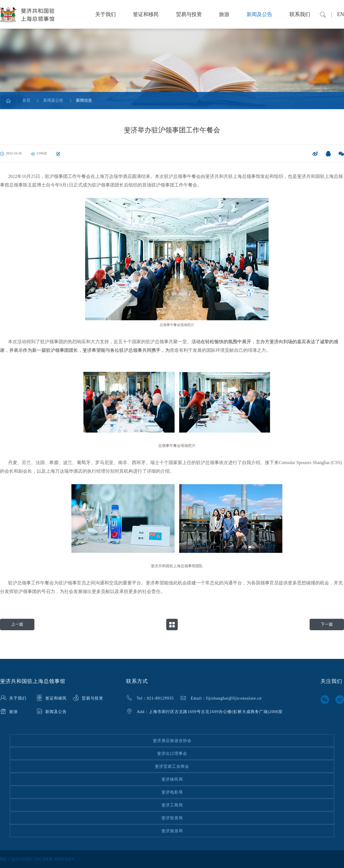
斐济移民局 (172, 779)
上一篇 (17, 624)
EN (341, 14)
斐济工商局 (172, 805)
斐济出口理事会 (172, 754)
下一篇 (327, 624)
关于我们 (105, 14)
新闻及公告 (259, 14)
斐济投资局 (172, 818)
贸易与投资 (189, 14)
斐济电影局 (172, 792)
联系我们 (300, 14)
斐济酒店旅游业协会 (172, 741)
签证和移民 (146, 14)
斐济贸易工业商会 (172, 766)
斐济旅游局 (172, 831)
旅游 (224, 14)
